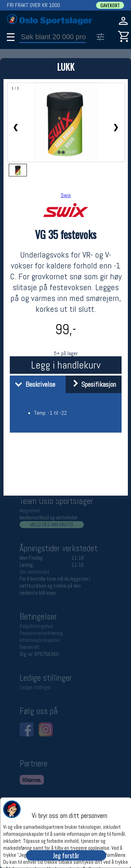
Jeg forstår (66, 855)
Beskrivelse (33, 384)
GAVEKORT (110, 5)
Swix (66, 195)
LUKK (66, 67)
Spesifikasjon (92, 384)
